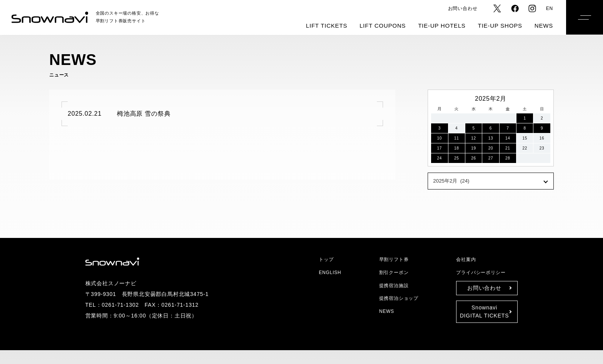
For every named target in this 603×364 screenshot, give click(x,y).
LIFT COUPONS (389, 26)
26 (474, 158)
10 (440, 138)
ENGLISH (329, 272)
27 (491, 158)
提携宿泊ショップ (398, 298)
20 (491, 148)
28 (508, 158)
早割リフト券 (393, 259)
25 (456, 158)
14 (508, 138)
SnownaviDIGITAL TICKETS (484, 312)
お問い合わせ (463, 8)
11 (456, 138)
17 (440, 148)
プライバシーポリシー (479, 272)
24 (440, 158)
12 (474, 138)
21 (508, 148)
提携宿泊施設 (394, 285)
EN (550, 8)
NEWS (544, 26)
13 (491, 138)
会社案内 (466, 259)
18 (456, 148)
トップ (325, 259)
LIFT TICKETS (334, 26)
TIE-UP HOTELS (446, 26)
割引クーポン (394, 272)
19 (474, 148)
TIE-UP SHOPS (502, 26)
